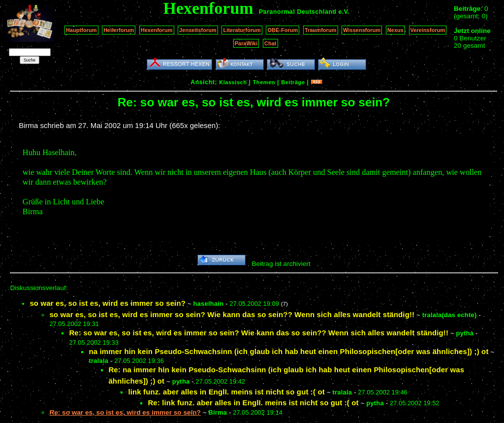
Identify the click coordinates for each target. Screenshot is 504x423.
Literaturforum (242, 30)
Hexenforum (157, 30)
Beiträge (293, 82)
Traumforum (321, 30)
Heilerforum (119, 30)
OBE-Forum (283, 30)
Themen (264, 82)
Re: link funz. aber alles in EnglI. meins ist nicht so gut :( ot (253, 403)
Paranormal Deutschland (298, 12)
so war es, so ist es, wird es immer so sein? (108, 303)
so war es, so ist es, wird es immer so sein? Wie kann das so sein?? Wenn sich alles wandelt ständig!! (232, 314)
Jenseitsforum (198, 30)
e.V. (344, 12)
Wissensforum (362, 30)
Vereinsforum (428, 30)
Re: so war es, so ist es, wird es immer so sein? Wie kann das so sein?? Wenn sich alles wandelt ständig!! (259, 333)
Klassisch (233, 82)
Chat (270, 43)
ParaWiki (246, 43)
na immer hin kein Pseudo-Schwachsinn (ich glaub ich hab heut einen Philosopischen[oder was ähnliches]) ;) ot (288, 351)
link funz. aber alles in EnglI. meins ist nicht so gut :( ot (226, 392)
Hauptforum (81, 30)
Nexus (395, 30)
